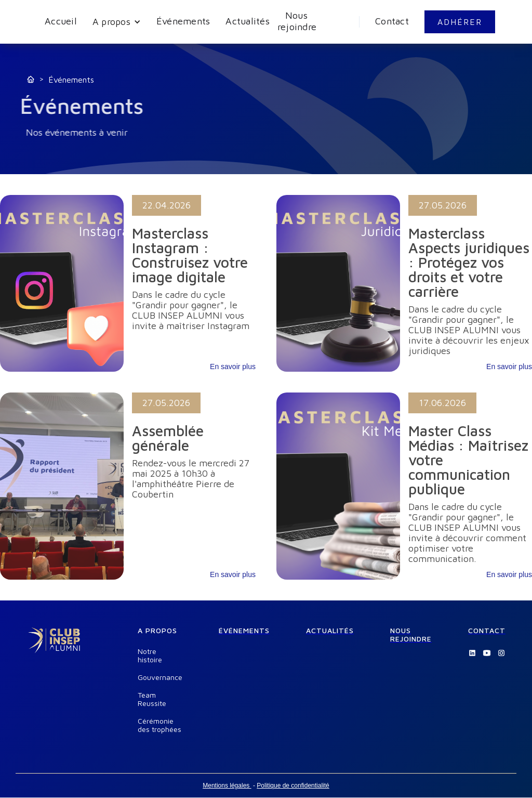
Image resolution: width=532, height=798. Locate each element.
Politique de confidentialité (293, 786)
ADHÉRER (460, 22)
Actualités (248, 21)
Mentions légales (227, 786)
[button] (117, 22)
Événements (183, 21)
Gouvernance (160, 677)
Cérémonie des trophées (159, 725)
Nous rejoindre (297, 21)
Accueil (61, 21)
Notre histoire (150, 656)
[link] (128, 283)
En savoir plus (233, 367)
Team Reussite (152, 699)
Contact (392, 21)
